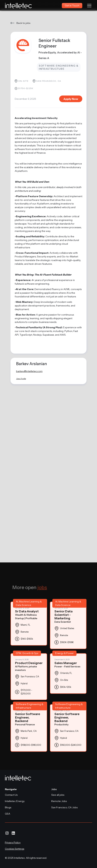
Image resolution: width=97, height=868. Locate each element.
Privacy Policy (13, 843)
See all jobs (58, 795)
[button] (89, 6)
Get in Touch (72, 6)
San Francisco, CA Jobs (64, 807)
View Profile (21, 379)
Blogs (8, 807)
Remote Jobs (59, 801)
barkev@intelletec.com (29, 371)
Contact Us (11, 795)
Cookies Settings (15, 849)
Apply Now (71, 99)
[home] (18, 6)
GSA (8, 814)
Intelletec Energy (15, 801)
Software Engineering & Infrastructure (59, 67)
